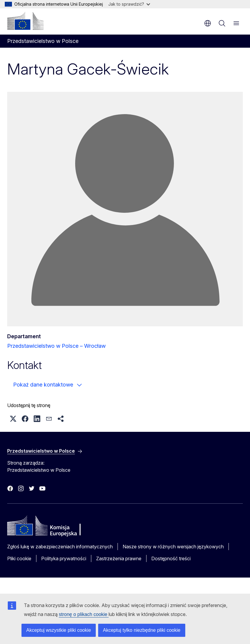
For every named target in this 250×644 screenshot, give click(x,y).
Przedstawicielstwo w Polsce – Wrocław (56, 346)
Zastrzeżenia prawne (119, 558)
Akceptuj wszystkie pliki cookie (59, 630)
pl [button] (208, 23)
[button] (13, 419)
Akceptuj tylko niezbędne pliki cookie (142, 630)
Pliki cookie (19, 558)
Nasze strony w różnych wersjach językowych (173, 547)
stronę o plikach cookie (84, 614)
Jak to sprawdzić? (129, 4)
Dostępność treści (171, 558)
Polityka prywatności (64, 558)
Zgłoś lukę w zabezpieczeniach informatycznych (60, 547)
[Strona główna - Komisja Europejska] (25, 21)
